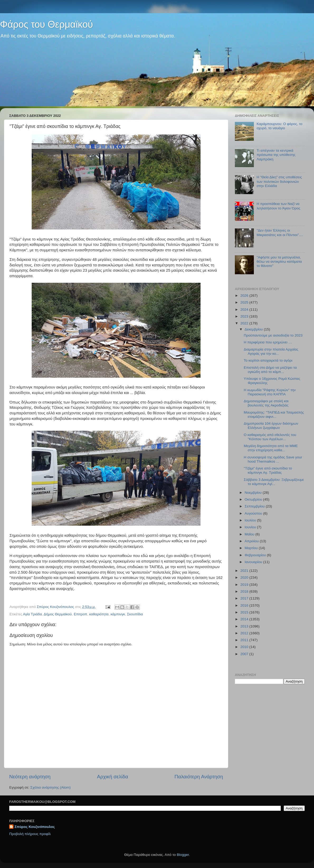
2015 (245, 612)
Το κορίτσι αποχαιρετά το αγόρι (268, 360)
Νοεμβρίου (254, 493)
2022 (245, 323)
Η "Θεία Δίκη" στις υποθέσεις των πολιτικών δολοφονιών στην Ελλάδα (279, 181)
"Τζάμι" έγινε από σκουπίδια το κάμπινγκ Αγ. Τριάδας (268, 470)
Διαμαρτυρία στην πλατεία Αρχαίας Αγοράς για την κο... (271, 351)
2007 (245, 654)
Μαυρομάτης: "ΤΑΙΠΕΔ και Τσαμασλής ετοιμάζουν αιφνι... (274, 414)
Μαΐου (250, 534)
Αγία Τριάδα (32, 614)
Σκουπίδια (135, 614)
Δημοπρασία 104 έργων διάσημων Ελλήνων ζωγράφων (271, 426)
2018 (245, 591)
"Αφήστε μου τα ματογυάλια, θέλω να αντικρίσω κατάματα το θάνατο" (279, 262)
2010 (245, 647)
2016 (245, 605)
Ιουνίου (251, 527)
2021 (245, 571)
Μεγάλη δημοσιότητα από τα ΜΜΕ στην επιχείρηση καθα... (271, 448)
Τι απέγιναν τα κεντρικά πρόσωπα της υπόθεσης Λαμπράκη (276, 155)
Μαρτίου (252, 548)
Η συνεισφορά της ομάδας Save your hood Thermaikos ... (273, 459)
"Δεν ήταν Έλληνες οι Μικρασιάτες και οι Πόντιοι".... (280, 232)
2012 (245, 633)
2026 (245, 296)
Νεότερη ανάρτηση (30, 777)
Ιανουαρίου (254, 562)
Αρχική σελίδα (113, 777)
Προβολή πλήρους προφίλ (30, 834)
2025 (245, 302)
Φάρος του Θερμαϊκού (46, 24)
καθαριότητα (99, 614)
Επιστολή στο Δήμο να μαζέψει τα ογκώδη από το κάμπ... (270, 370)
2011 (245, 640)
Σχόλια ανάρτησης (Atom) (51, 787)
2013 (245, 626)
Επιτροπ (80, 614)
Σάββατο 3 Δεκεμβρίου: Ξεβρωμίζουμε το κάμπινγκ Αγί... (274, 482)
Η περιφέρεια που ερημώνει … (268, 342)
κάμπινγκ (118, 614)
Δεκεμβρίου (254, 329)
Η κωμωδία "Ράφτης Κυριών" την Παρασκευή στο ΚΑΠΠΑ (270, 392)
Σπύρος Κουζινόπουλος (35, 827)
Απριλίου (252, 541)
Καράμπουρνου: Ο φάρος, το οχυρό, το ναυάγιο (279, 126)
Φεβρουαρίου (256, 555)
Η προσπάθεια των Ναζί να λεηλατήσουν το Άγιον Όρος (278, 206)
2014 (245, 619)
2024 (245, 310)
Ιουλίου (251, 520)
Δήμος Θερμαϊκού (58, 614)
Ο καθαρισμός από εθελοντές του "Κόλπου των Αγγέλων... (270, 437)
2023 (245, 316)
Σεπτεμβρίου (255, 506)
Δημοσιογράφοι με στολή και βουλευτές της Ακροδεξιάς (266, 403)
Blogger (183, 855)
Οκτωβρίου (254, 499)
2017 (245, 598)
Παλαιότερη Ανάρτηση (199, 777)
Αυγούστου (254, 513)
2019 (245, 585)
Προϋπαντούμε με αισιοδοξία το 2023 (273, 335)
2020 (245, 577)
